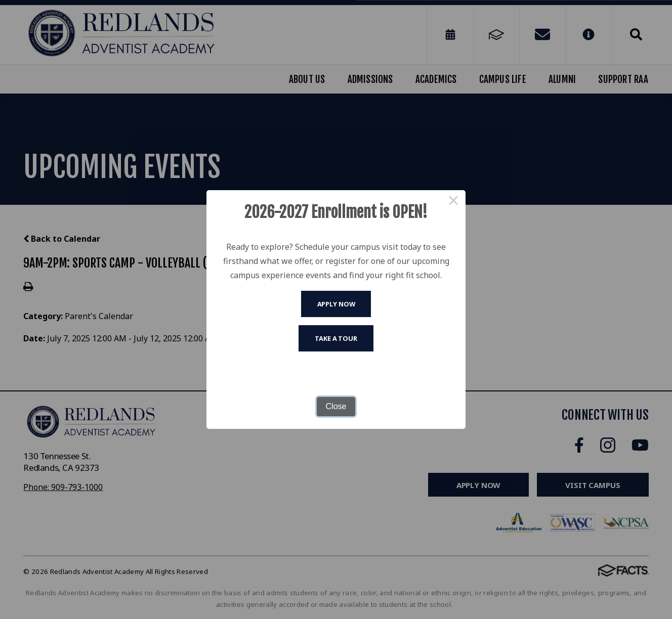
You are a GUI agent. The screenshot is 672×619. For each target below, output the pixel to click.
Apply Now (336, 304)
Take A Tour (336, 338)
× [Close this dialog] (453, 202)
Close (336, 406)
